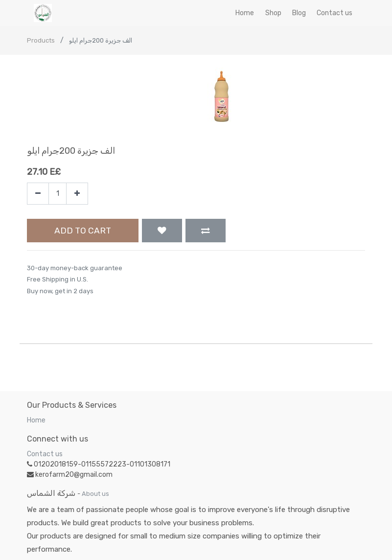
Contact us (45, 454)
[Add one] (77, 194)
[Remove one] (38, 194)
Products (41, 40)
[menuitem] (245, 13)
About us (95, 494)
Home (36, 420)
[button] (162, 231)
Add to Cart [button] (83, 231)
